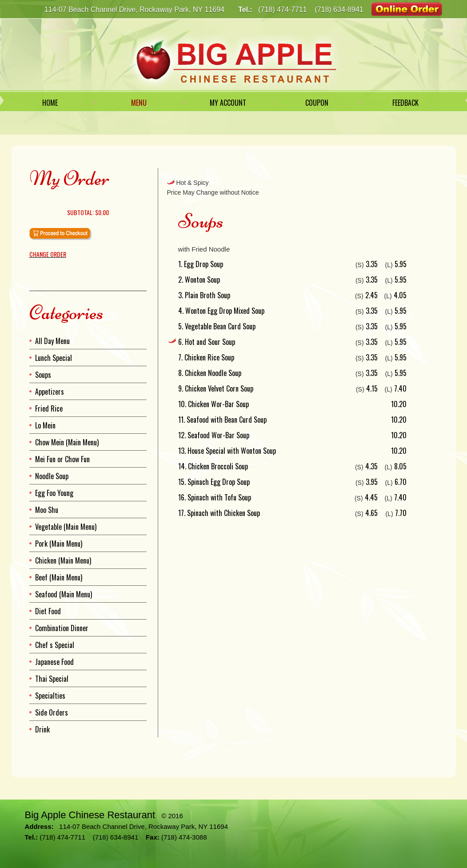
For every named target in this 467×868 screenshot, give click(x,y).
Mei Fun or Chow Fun (62, 459)
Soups (43, 375)
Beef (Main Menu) (59, 577)
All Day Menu (52, 341)
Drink (42, 729)
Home (50, 103)
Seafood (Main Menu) (64, 594)
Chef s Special (55, 645)
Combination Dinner (62, 628)
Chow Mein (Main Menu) (67, 442)
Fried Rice (49, 408)
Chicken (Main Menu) (63, 560)
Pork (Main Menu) (59, 544)
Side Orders (52, 712)
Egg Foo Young (54, 493)
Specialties (50, 696)
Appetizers (50, 392)
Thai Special (52, 679)
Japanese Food (54, 662)
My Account (228, 103)
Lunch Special (54, 358)
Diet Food (48, 611)
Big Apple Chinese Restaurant (90, 815)
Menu (139, 103)
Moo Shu (47, 510)
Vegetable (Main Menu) (66, 527)
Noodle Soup (52, 476)
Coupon (317, 103)
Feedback (405, 103)
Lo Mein (45, 425)
